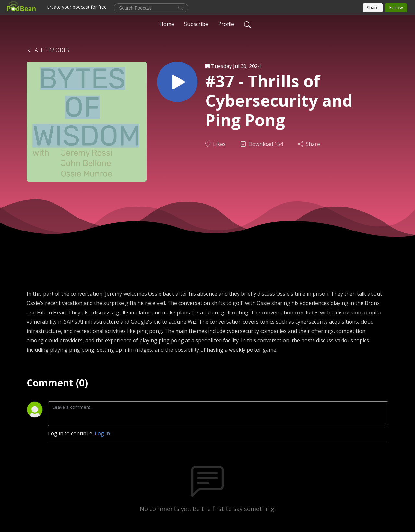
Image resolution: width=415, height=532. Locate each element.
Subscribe (196, 24)
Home (167, 24)
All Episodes (48, 50)
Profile (226, 24)
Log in (102, 433)
